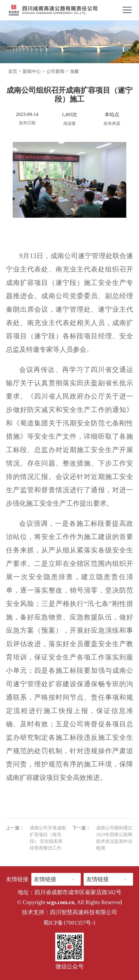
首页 (13, 71)
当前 (74, 71)
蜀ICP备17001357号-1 (69, 923)
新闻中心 (32, 71)
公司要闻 (55, 71)
